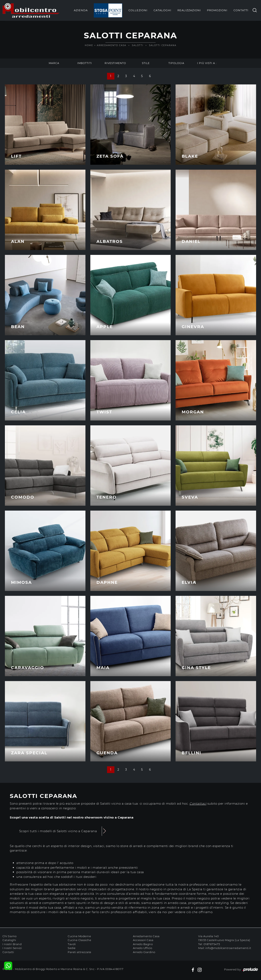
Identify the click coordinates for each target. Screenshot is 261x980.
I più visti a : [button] (207, 63)
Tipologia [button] (176, 63)
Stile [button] (146, 63)
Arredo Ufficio (143, 948)
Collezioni (138, 10)
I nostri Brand (12, 944)
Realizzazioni (189, 10)
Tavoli (72, 944)
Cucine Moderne (79, 936)
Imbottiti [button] (85, 63)
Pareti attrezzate (80, 952)
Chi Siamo (10, 936)
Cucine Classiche (79, 940)
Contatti (241, 10)
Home (89, 45)
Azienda (81, 10)
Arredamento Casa (112, 45)
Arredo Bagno (143, 944)
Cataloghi (162, 10)
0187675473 (212, 944)
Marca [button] (54, 63)
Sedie (72, 948)
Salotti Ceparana (163, 45)
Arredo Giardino (144, 952)
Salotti (138, 45)
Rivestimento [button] (115, 63)
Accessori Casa (143, 940)
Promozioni (217, 10)
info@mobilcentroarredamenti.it (228, 948)
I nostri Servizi (12, 948)
